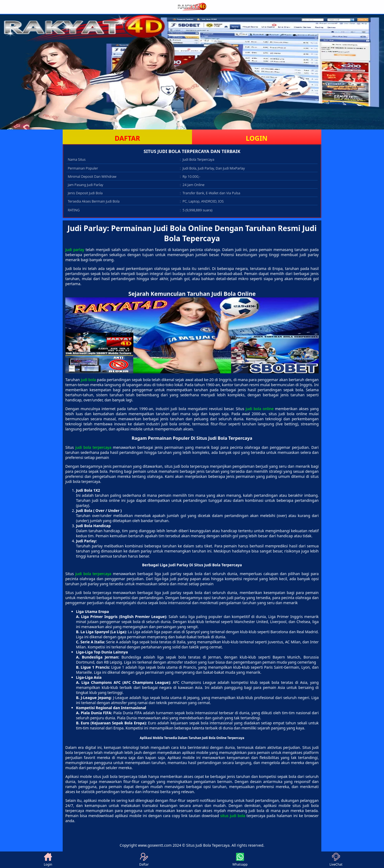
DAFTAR (127, 138)
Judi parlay (75, 250)
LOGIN (257, 138)
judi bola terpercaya (93, 447)
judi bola (88, 380)
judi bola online (260, 409)
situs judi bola (233, 816)
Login (48, 860)
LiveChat (336, 860)
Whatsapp (240, 860)
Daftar (144, 860)
